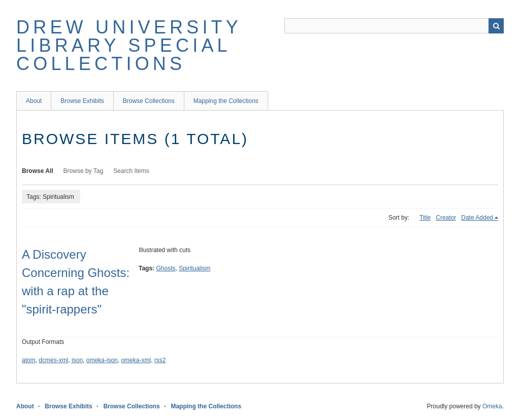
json (77, 360)
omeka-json (102, 360)
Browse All (38, 171)
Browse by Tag (84, 171)
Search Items (131, 171)
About (34, 101)
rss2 (160, 360)
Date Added (477, 218)
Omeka (492, 406)
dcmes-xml (53, 360)
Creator (446, 218)
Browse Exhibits (82, 101)
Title (425, 218)
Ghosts (166, 268)
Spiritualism (194, 268)
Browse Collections (149, 101)
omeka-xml (136, 360)
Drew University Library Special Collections (129, 45)
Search (496, 26)
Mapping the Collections (226, 101)
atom (29, 360)
